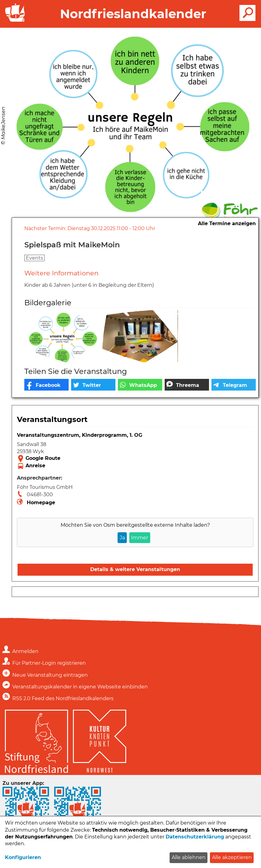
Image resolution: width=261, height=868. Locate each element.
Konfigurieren (23, 857)
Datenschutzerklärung (195, 837)
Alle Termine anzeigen (227, 223)
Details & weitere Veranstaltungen (135, 569)
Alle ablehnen (189, 857)
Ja (122, 538)
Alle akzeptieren (232, 857)
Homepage (41, 503)
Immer (140, 538)
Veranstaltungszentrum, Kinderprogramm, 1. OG (80, 435)
